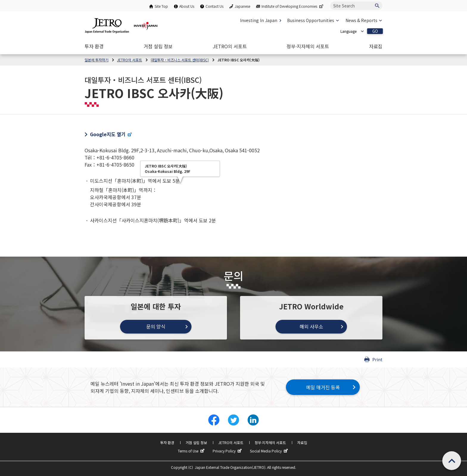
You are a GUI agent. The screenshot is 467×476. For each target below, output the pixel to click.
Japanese (242, 6)
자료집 (302, 442)
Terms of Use (192, 451)
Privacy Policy (228, 451)
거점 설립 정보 (196, 442)
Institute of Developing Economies (293, 6)
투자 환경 (167, 442)
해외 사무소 (311, 326)
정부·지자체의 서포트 (270, 442)
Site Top (161, 6)
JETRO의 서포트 (231, 442)
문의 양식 (156, 326)
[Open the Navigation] (94, 46)
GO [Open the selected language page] (375, 31)
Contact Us (214, 6)
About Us (187, 6)
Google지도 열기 (111, 134)
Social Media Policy (270, 451)
